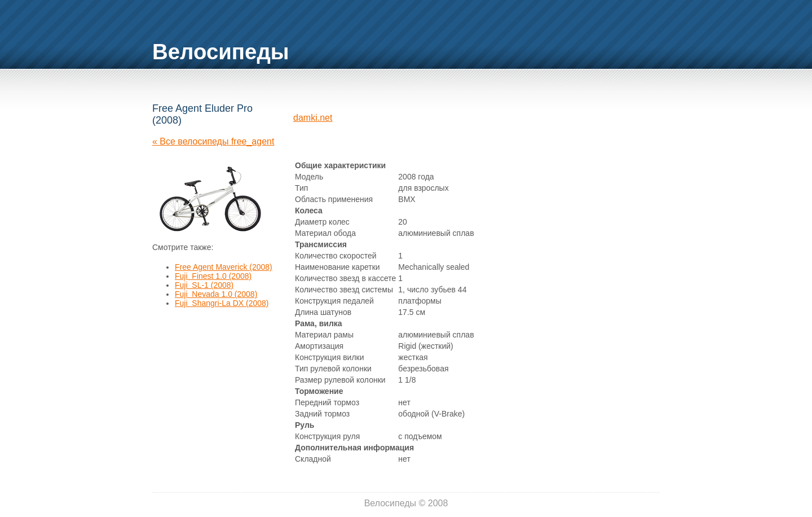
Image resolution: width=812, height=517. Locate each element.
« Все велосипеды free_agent (213, 141)
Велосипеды (221, 52)
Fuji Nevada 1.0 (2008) (216, 294)
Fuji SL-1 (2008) (204, 285)
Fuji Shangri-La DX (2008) (222, 303)
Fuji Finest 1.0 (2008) (213, 276)
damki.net (313, 118)
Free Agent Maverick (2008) (224, 267)
